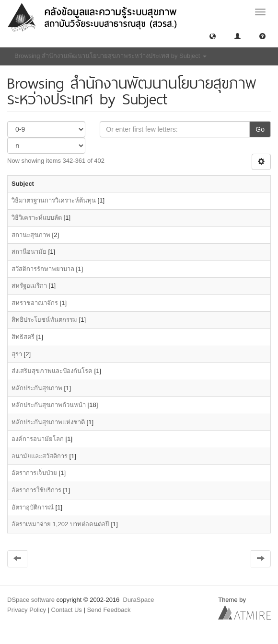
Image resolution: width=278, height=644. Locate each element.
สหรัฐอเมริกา (29, 286)
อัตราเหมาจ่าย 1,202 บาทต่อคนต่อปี (60, 524)
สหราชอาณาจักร (35, 303)
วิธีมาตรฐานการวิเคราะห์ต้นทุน (54, 200)
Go (260, 129)
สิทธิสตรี (23, 337)
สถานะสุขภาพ (31, 235)
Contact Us (67, 610)
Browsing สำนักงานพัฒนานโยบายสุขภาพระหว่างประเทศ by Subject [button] (110, 56)
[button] (213, 36)
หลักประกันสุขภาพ (37, 388)
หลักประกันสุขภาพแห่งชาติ (48, 422)
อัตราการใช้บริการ (36, 490)
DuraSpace (139, 600)
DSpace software (31, 600)
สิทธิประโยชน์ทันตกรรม (44, 320)
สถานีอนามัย (29, 252)
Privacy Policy (27, 610)
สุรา (17, 354)
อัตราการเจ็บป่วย (34, 473)
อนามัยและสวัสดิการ (40, 456)
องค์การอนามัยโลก (38, 439)
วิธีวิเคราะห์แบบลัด (37, 218)
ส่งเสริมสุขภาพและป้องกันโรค (52, 371)
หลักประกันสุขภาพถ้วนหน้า (49, 405)
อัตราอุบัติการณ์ (33, 507)
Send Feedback (109, 610)
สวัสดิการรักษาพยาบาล (43, 269)
